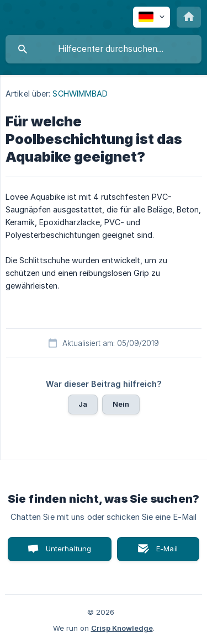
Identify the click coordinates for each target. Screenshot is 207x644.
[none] (152, 17)
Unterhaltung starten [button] (69, 553)
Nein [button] (121, 404)
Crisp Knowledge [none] (122, 628)
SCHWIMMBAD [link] (80, 94)
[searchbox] (104, 49)
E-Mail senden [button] (161, 553)
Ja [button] (83, 404)
